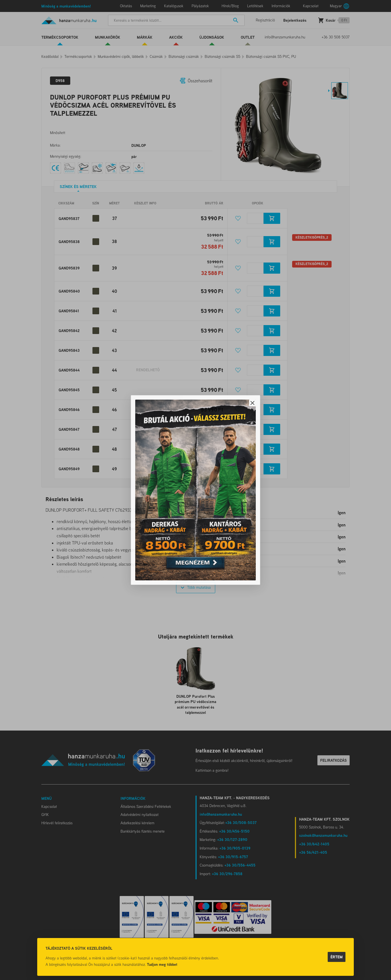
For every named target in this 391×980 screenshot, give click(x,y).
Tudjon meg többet (162, 964)
